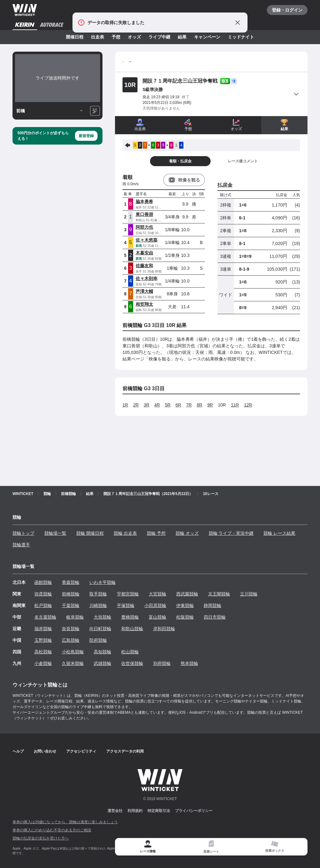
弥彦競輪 (43, 594)
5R (168, 405)
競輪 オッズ (187, 533)
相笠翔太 (144, 304)
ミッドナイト (241, 37)
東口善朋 (144, 214)
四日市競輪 (215, 617)
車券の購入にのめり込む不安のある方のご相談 (52, 830)
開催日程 (75, 37)
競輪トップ (23, 533)
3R (147, 405)
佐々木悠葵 (147, 240)
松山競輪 (130, 652)
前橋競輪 (71, 594)
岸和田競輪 (164, 629)
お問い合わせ (45, 751)
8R (199, 405)
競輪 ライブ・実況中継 (231, 533)
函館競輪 (43, 582)
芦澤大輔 (144, 291)
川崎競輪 (98, 605)
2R (136, 405)
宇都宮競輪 (128, 594)
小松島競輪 (73, 652)
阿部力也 (144, 227)
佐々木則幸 (147, 278)
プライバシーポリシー (194, 811)
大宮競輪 (157, 594)
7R (189, 405)
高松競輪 (43, 652)
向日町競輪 (100, 629)
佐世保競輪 (132, 663)
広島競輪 (71, 640)
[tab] (211, 847)
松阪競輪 (185, 617)
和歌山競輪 (132, 629)
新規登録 (86, 136)
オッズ (134, 37)
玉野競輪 (43, 640)
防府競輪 (98, 640)
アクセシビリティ (81, 751)
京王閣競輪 (219, 594)
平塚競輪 (126, 605)
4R (157, 405)
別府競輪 (162, 663)
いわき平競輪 (102, 582)
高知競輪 (102, 652)
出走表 (97, 37)
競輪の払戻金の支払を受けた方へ (41, 838)
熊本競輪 (189, 663)
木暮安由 (144, 253)
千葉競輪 (71, 605)
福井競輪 (43, 629)
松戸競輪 (43, 605)
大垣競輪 (102, 617)
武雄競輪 (102, 663)
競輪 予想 (156, 533)
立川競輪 (249, 594)
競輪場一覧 (55, 533)
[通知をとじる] (237, 23)
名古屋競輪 (45, 617)
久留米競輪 (73, 663)
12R (248, 405)
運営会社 (115, 811)
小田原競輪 (155, 605)
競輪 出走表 (125, 533)
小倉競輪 (43, 663)
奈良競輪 (71, 629)
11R (235, 405)
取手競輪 (98, 594)
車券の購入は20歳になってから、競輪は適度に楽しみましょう (65, 822)
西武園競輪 (187, 594)
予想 (116, 37)
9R (210, 405)
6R (178, 405)
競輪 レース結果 (279, 533)
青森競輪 (71, 582)
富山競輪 (157, 617)
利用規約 (135, 811)
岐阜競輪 (75, 617)
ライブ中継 (159, 37)
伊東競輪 (185, 605)
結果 (182, 37)
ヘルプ (18, 751)
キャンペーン (207, 37)
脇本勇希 (144, 202)
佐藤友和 (144, 266)
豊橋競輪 (130, 617)
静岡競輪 (212, 605)
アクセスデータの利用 (125, 751)
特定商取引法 (159, 811)
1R (125, 405)
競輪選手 (21, 545)
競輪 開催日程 (90, 533)
